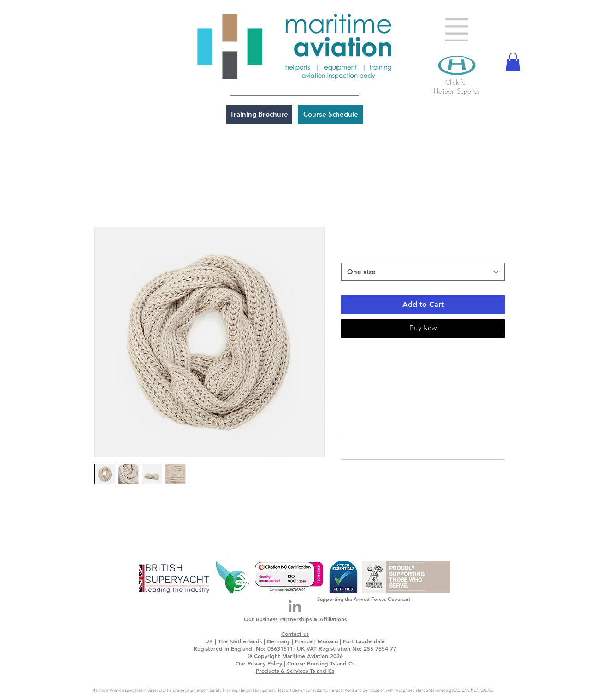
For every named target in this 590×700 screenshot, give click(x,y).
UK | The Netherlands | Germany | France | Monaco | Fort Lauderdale (295, 641)
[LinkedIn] (295, 606)
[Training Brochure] (259, 114)
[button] (456, 30)
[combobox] (423, 272)
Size (350, 254)
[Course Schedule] (330, 114)
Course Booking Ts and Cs (321, 663)
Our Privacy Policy (259, 663)
